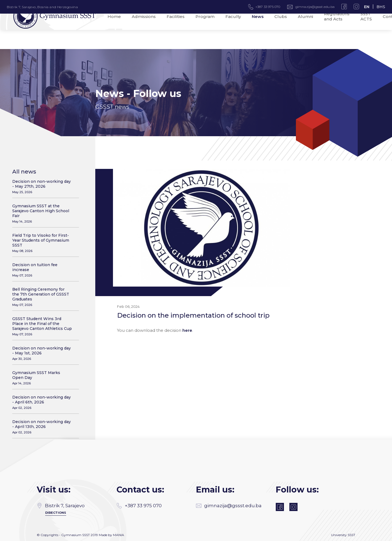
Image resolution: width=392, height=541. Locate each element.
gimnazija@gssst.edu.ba (315, 7)
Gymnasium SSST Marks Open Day (42, 378)
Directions (56, 513)
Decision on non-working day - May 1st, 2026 (42, 353)
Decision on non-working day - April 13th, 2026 (42, 427)
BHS (381, 7)
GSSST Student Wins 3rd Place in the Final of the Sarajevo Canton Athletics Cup (42, 326)
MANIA (119, 535)
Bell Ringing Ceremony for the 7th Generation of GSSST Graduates (42, 297)
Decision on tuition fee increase (42, 270)
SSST (351, 535)
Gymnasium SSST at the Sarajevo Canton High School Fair (42, 213)
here (187, 331)
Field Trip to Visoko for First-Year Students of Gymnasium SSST (42, 243)
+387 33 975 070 (139, 506)
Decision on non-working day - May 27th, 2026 (42, 186)
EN (367, 7)
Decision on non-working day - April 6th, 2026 (42, 402)
